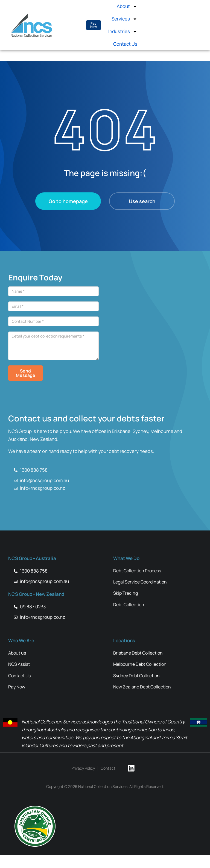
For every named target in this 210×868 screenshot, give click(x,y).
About (127, 6)
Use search (142, 201)
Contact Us (125, 44)
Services (124, 19)
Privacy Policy (86, 784)
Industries (123, 32)
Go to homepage (68, 201)
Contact (111, 784)
